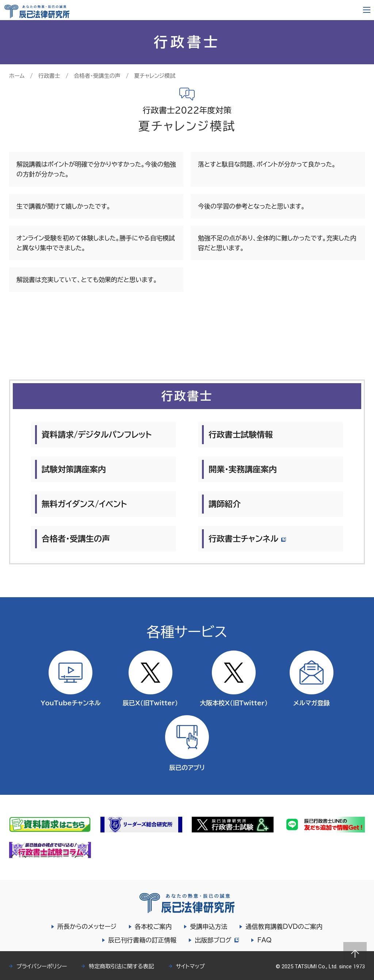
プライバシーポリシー (42, 966)
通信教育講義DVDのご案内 (284, 926)
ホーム (17, 76)
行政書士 (49, 76)
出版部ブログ (217, 940)
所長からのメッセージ (87, 926)
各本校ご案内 (153, 926)
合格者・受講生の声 (97, 76)
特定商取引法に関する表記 (121, 966)
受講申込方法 (209, 926)
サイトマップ (190, 966)
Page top (355, 954)
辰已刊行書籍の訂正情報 (142, 940)
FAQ (265, 940)
